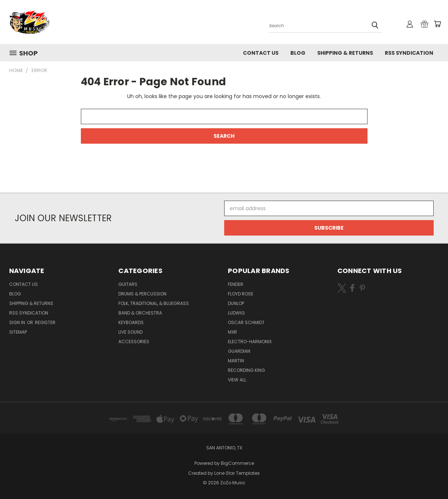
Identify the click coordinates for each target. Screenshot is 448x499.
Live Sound (130, 332)
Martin (236, 361)
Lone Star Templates (237, 473)
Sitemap (18, 332)
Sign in (18, 322)
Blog (298, 53)
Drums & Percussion (142, 294)
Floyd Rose (241, 294)
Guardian (239, 351)
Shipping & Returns (345, 53)
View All (237, 380)
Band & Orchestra (140, 313)
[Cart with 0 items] (437, 24)
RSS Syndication (409, 53)
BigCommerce (237, 463)
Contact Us (261, 53)
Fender (236, 284)
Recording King (246, 370)
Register (45, 322)
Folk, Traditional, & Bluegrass (154, 303)
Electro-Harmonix (250, 342)
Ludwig (236, 313)
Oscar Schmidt (246, 322)
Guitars (128, 284)
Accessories (134, 342)
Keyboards (131, 322)
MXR (232, 332)
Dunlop (236, 303)
